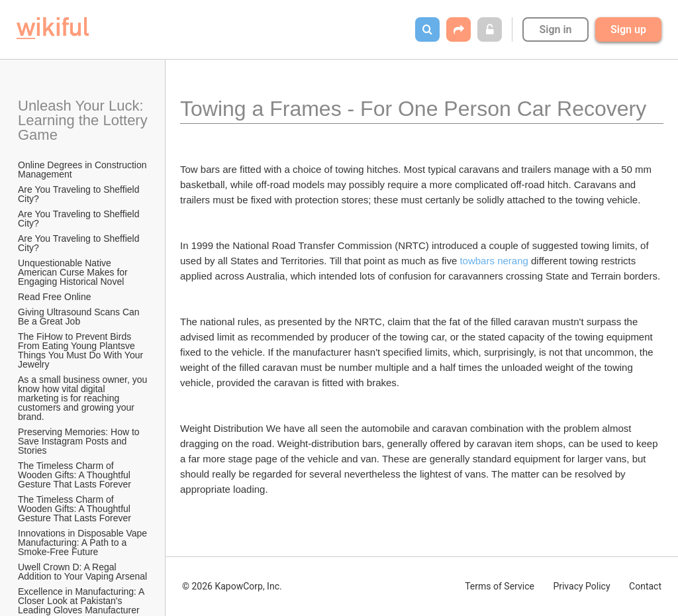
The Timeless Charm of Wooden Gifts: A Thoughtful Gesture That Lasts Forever (75, 475)
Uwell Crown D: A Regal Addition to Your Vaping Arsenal (82, 572)
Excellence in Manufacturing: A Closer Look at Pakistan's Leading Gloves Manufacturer (82, 601)
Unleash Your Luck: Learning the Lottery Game (83, 120)
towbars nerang (494, 261)
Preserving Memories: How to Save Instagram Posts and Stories (80, 441)
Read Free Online (56, 297)
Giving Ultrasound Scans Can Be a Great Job (80, 317)
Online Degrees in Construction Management (83, 170)
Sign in (555, 29)
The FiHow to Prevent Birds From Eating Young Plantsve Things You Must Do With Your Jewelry (82, 350)
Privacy (581, 586)
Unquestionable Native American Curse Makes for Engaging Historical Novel (74, 272)
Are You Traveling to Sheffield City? (80, 194)
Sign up (628, 29)
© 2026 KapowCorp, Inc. (232, 586)
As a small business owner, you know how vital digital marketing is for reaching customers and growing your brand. (83, 398)
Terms (500, 586)
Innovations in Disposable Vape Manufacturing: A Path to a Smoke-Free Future (83, 542)
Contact (645, 586)
